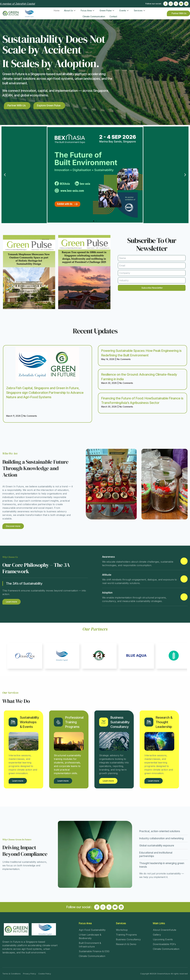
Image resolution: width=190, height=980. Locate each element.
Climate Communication (94, 16)
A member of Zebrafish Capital (18, 4)
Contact (113, 16)
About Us (70, 10)
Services (139, 10)
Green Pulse (107, 10)
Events (124, 10)
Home (57, 10)
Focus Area (88, 10)
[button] (5, 175)
